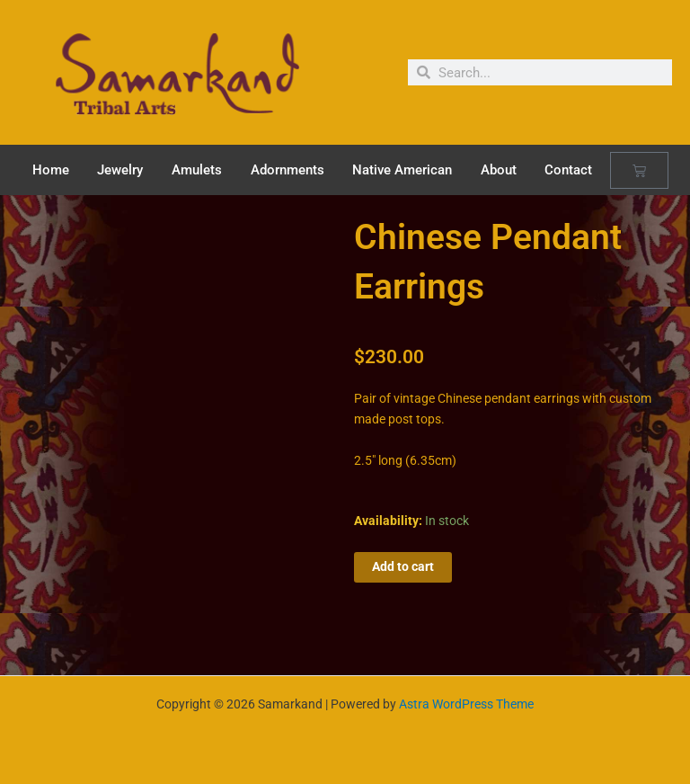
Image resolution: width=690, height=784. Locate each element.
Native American (402, 170)
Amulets (197, 170)
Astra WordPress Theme (466, 704)
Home (51, 170)
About (499, 170)
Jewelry (120, 170)
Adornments (287, 170)
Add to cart (403, 566)
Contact (568, 170)
